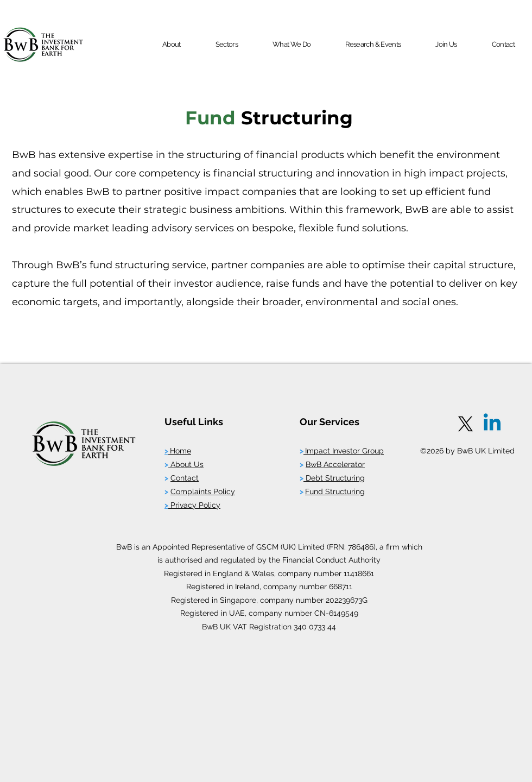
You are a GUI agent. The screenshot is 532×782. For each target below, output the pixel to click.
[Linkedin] (492, 424)
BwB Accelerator (335, 464)
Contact (185, 478)
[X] (465, 424)
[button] (172, 44)
